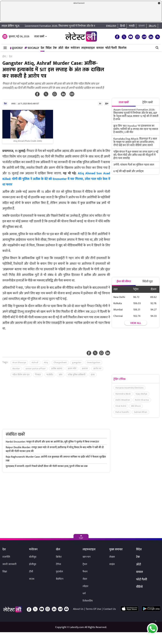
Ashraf (35, 362)
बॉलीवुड (33, 557)
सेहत (85, 579)
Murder (16, 369)
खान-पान (87, 557)
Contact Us (110, 609)
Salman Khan (141, 412)
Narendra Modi (123, 394)
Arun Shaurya (19, 362)
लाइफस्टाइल (88, 48)
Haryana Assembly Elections (129, 388)
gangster (77, 362)
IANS (14, 104)
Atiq (46, 362)
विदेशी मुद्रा (148, 281)
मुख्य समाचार (116, 550)
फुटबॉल (59, 572)
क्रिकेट (59, 557)
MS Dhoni (136, 406)
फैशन (85, 572)
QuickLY (16, 48)
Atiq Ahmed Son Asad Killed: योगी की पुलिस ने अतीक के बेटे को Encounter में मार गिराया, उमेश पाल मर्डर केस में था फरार (56, 179)
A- (100, 103)
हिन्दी (123, 26)
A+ (107, 103)
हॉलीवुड (33, 564)
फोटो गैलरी (111, 48)
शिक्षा (5, 572)
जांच (61, 375)
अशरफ (85, 369)
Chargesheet (60, 362)
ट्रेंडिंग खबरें (148, 102)
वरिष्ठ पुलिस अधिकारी (77, 375)
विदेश (49, 48)
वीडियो (139, 587)
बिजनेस (122, 48)
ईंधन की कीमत (124, 281)
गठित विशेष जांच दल (21, 375)
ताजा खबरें (39, 36)
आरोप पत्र (97, 369)
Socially (32, 48)
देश (42, 48)
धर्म (84, 594)
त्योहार (85, 586)
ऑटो (61, 48)
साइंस (112, 564)
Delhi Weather (123, 400)
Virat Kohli (121, 406)
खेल (67, 48)
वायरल (100, 48)
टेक (55, 48)
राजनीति (6, 557)
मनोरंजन (75, 48)
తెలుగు (152, 26)
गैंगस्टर (38, 375)
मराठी (132, 26)
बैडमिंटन (60, 579)
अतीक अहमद (57, 369)
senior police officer (36, 369)
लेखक (112, 557)
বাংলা (142, 26)
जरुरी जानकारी (9, 564)
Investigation (94, 362)
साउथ (32, 579)
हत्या (93, 375)
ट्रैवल (85, 564)
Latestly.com (77, 627)
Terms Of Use (93, 609)
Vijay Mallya (141, 394)
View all (136, 323)
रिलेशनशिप (88, 601)
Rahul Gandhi (122, 412)
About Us (78, 609)
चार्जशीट (50, 375)
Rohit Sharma (142, 400)
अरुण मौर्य (72, 369)
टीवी (31, 572)
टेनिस (58, 564)
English (111, 26)
